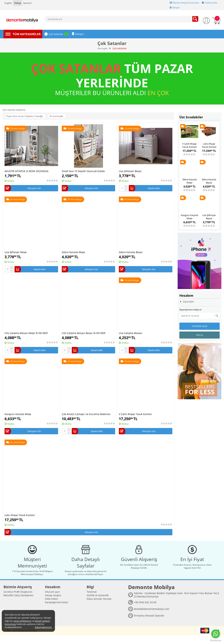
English (8, 3)
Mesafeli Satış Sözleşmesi (18, 604)
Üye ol (200, 335)
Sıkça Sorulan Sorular (99, 608)
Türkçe (17, 3)
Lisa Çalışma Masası (131, 335)
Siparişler (188, 302)
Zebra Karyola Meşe (73, 253)
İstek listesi (51, 608)
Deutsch (27, 3)
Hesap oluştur (53, 604)
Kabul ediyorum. (43, 627)
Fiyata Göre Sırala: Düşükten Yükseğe (27, 116)
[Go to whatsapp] (216, 634)
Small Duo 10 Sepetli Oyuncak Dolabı (83, 171)
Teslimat (92, 601)
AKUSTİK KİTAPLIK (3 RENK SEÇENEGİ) (26, 171)
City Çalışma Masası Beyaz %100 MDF (84, 335)
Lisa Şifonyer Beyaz (130, 171)
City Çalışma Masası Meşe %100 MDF (26, 335)
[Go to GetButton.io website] (216, 640)
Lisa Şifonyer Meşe (16, 253)
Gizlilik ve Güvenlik (98, 604)
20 (63, 116)
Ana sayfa (102, 48)
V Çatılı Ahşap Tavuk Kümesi (135, 417)
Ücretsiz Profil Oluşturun (18, 601)
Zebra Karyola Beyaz (131, 253)
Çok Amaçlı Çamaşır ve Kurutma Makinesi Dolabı (86, 417)
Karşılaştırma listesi (57, 611)
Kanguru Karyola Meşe (18, 417)
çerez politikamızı (22, 621)
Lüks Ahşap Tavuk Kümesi (20, 518)
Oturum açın (199, 326)
